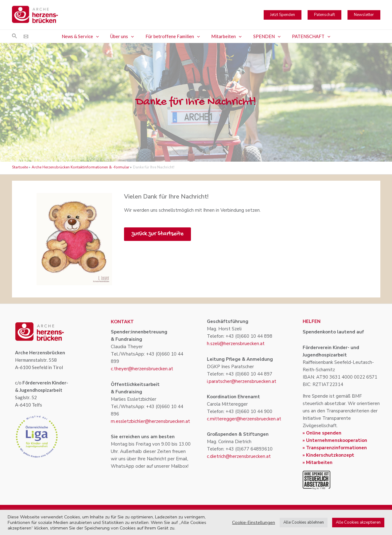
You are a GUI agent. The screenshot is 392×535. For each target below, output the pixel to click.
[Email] (26, 36)
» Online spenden (322, 433)
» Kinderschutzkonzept (328, 455)
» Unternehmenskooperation (335, 440)
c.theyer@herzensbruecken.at (142, 369)
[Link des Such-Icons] (15, 36)
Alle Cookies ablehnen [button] (304, 522)
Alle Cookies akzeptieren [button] (358, 522)
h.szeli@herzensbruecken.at (236, 344)
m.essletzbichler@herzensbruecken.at (150, 421)
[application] (102, 36)
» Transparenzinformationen (335, 448)
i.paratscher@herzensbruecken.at (242, 381)
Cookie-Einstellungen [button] (254, 522)
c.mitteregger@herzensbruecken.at (244, 419)
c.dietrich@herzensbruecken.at (239, 456)
